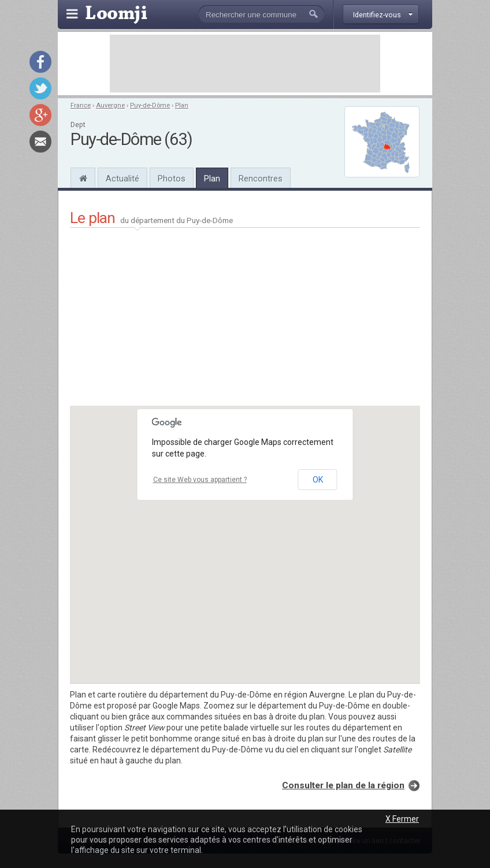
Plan (182, 105)
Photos (172, 179)
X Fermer (402, 819)
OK (318, 480)
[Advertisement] (245, 64)
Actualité (122, 179)
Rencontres (261, 179)
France (81, 105)
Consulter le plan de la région (343, 785)
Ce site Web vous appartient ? (200, 480)
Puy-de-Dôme (150, 105)
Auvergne (110, 105)
